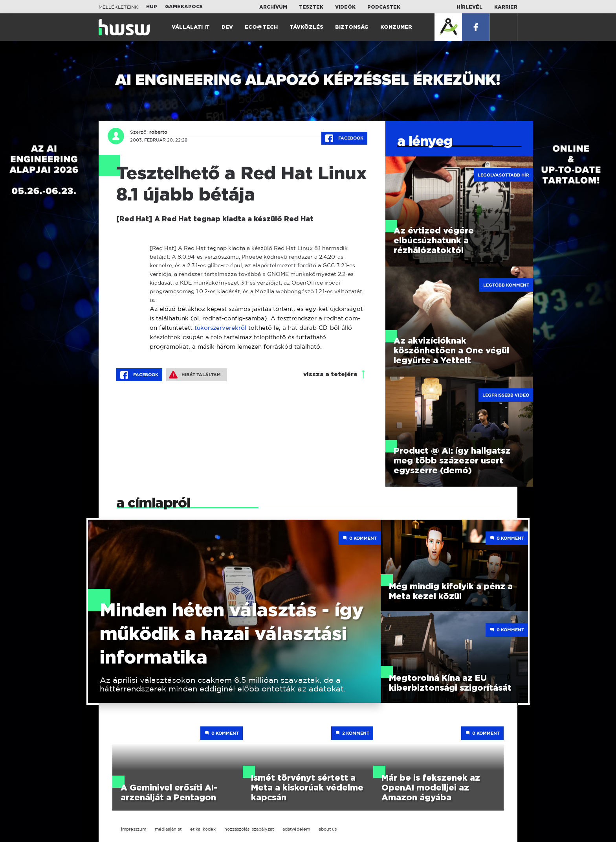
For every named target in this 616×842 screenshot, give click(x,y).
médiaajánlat (168, 829)
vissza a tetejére (330, 374)
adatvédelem (296, 829)
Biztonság (352, 27)
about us (328, 829)
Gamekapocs (184, 7)
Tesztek (311, 7)
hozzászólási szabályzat (249, 829)
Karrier (506, 7)
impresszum (134, 829)
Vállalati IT (191, 27)
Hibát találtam (195, 375)
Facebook (344, 138)
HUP (152, 7)
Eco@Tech (261, 27)
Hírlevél (470, 7)
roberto (158, 132)
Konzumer (396, 27)
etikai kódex (203, 829)
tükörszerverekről (220, 328)
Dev (227, 27)
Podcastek (384, 7)
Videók (345, 7)
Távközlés (306, 27)
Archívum (273, 7)
